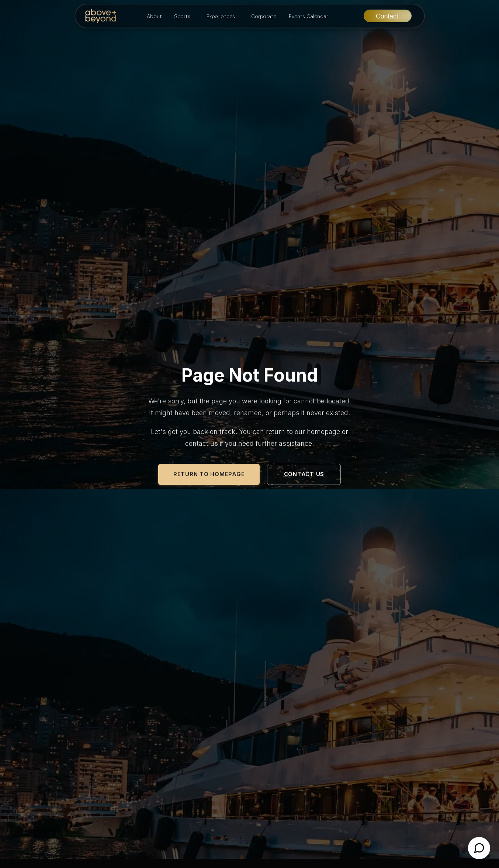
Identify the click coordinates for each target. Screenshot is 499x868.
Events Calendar (309, 16)
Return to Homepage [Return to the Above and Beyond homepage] (209, 474)
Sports (182, 16)
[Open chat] (479, 848)
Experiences (221, 16)
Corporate (264, 16)
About (154, 16)
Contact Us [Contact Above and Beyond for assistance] (304, 474)
